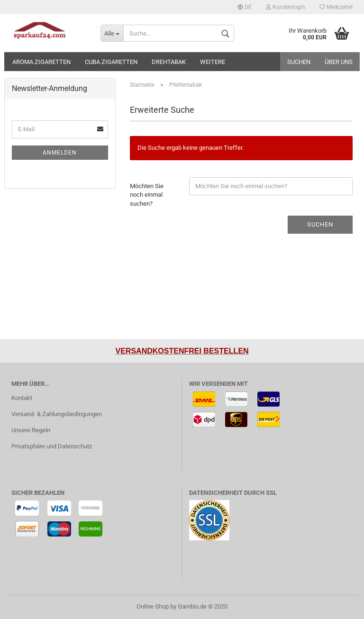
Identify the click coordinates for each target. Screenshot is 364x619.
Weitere (213, 62)
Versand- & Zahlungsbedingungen (57, 414)
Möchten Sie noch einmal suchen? (147, 195)
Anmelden (60, 153)
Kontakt (22, 398)
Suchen (299, 62)
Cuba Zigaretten (111, 62)
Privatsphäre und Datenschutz (52, 446)
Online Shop (153, 606)
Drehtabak (169, 62)
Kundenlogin (286, 7)
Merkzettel (336, 7)
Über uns (339, 62)
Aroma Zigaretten (41, 62)
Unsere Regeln (31, 430)
